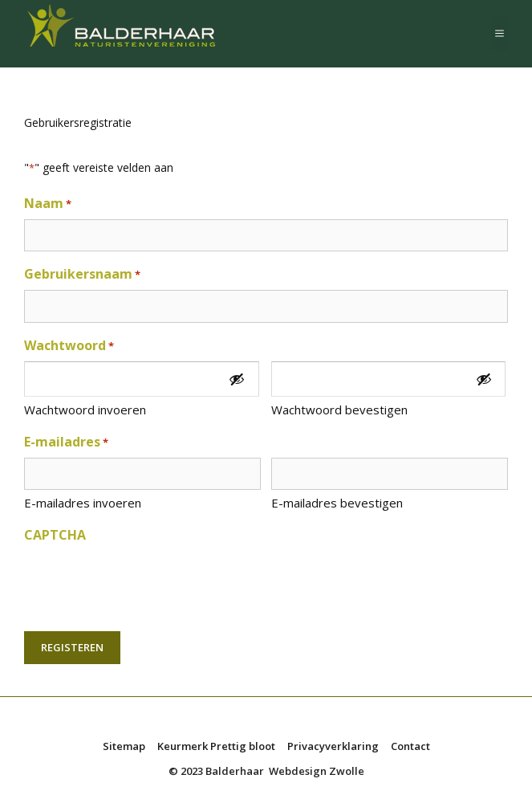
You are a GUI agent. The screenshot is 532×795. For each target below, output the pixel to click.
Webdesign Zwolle (317, 771)
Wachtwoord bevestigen (339, 410)
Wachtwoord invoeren (85, 410)
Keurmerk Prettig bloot (216, 746)
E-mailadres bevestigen (337, 503)
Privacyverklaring (333, 746)
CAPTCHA (55, 535)
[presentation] (146, 582)
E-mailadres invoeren (83, 503)
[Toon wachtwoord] (237, 379)
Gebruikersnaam (82, 274)
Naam (48, 204)
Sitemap (124, 746)
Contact (410, 746)
